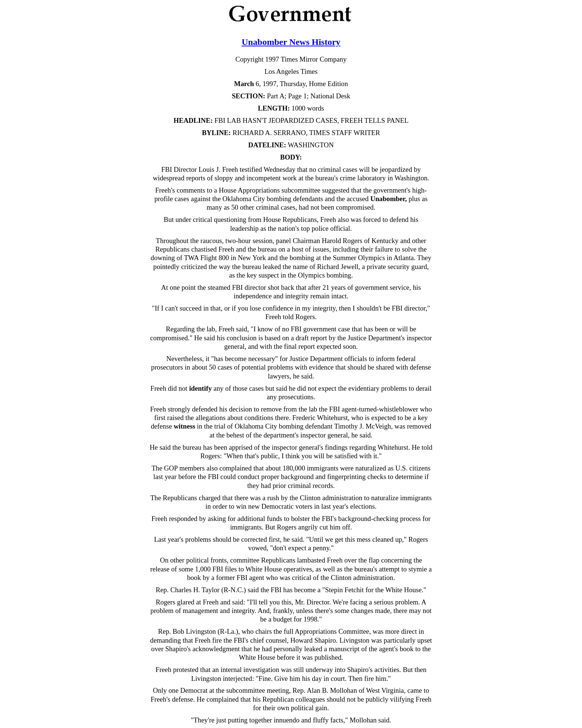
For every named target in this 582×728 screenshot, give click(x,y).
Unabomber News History (291, 42)
